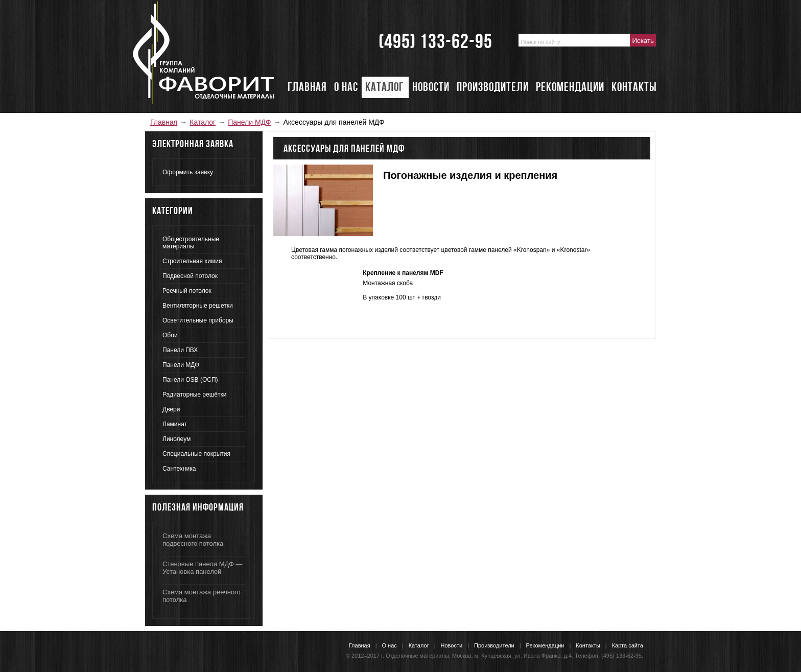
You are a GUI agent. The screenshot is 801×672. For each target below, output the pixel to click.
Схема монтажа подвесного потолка (193, 540)
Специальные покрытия (196, 454)
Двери (171, 409)
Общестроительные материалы (191, 243)
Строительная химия (192, 261)
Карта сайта (628, 645)
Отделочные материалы (417, 656)
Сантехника (179, 469)
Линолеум (176, 439)
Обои (170, 335)
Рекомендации (545, 645)
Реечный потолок (187, 291)
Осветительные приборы (198, 320)
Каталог (203, 122)
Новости (452, 645)
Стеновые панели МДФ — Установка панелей (202, 568)
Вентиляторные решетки (198, 306)
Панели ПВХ (180, 350)
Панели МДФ (249, 122)
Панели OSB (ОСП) (190, 380)
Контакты (588, 645)
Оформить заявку (188, 172)
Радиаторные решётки (194, 395)
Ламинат (175, 424)
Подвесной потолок (190, 276)
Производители (494, 645)
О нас (390, 645)
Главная (164, 122)
